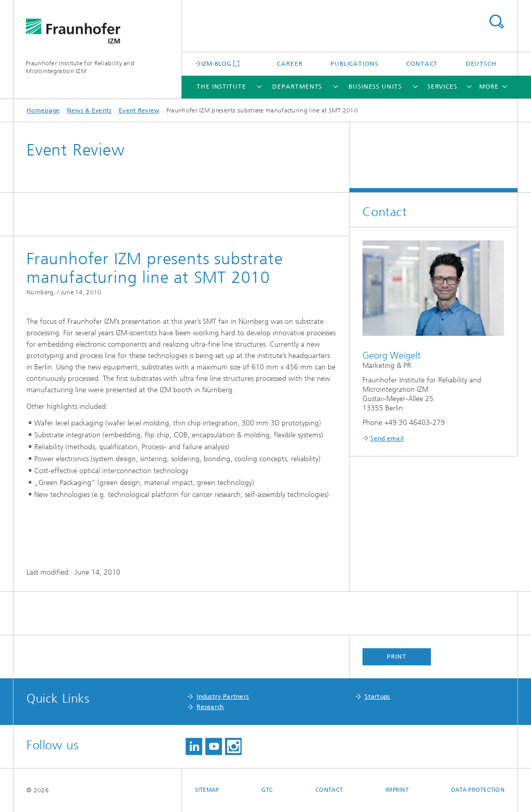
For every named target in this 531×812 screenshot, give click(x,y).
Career (290, 64)
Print (397, 657)
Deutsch (481, 64)
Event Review (139, 110)
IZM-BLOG (216, 63)
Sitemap (207, 790)
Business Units (375, 87)
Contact (422, 64)
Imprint (397, 790)
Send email (387, 438)
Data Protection (478, 790)
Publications (354, 64)
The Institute (221, 87)
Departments (297, 87)
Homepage (43, 110)
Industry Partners (223, 696)
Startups (377, 696)
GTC (267, 790)
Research (210, 707)
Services (442, 87)
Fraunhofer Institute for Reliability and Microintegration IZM (80, 67)
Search (496, 22)
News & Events (89, 110)
